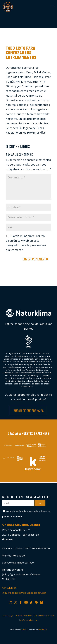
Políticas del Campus (29, 620)
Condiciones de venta (44, 616)
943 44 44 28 (9, 588)
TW (17, 602)
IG (11, 602)
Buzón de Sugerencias (28, 410)
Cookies (19, 616)
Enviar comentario (35, 259)
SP (37, 602)
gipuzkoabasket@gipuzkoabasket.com (24, 593)
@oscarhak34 (43, 629)
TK (32, 602)
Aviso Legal (8, 616)
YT (27, 602)
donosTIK (24, 629)
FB (22, 602)
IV (42, 602)
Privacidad (29, 616)
